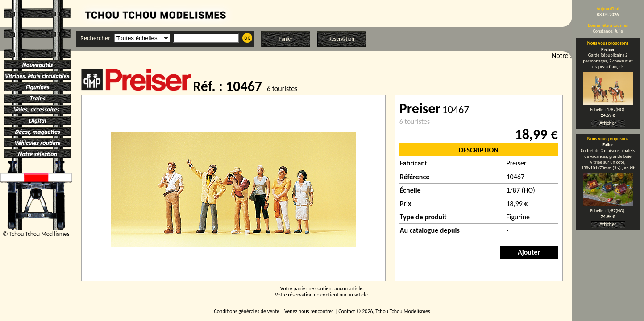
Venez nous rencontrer (309, 311)
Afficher (608, 123)
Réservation (341, 39)
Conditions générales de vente (247, 311)
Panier (286, 39)
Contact (347, 311)
